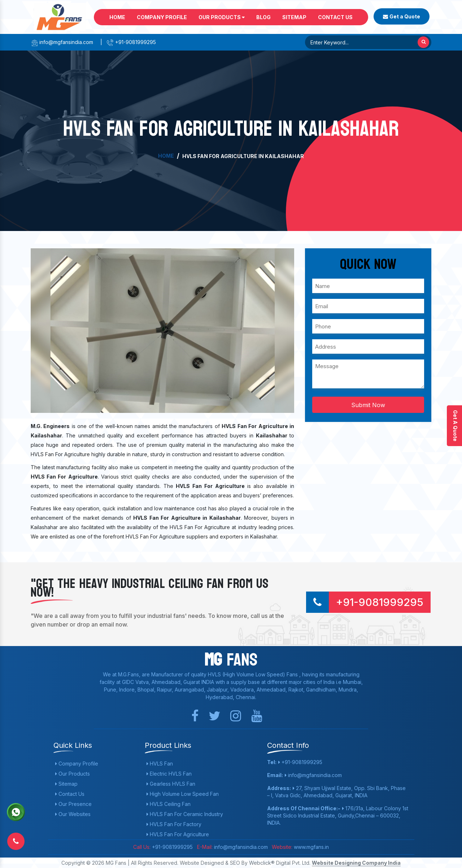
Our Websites (73, 814)
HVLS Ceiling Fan (169, 804)
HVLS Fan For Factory (174, 824)
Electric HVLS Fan (169, 774)
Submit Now (368, 405)
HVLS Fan (160, 764)
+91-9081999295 (131, 42)
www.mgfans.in (311, 847)
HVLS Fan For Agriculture (178, 834)
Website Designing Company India (356, 863)
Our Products (222, 17)
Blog (263, 17)
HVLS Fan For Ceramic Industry (185, 814)
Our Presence (73, 804)
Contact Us (335, 17)
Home (117, 17)
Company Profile (162, 17)
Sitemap (294, 17)
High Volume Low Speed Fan (183, 794)
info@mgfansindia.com (62, 42)
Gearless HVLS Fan (171, 784)
